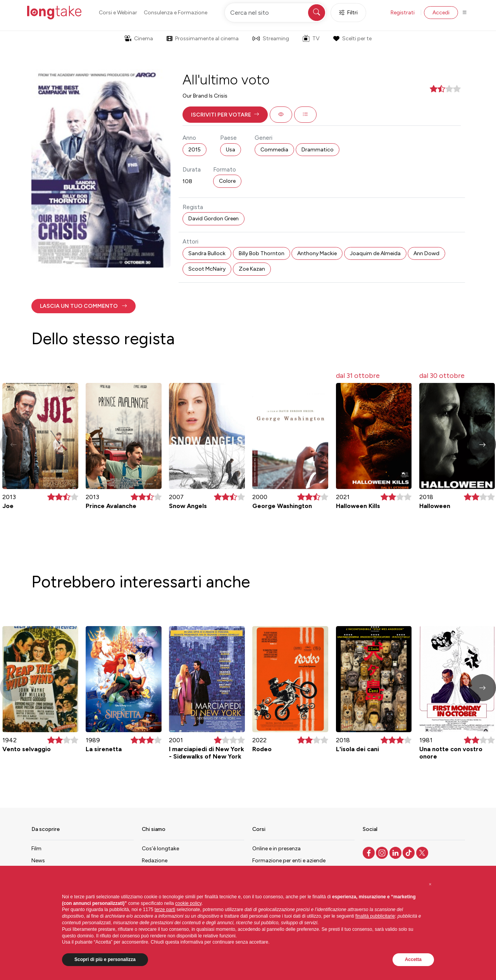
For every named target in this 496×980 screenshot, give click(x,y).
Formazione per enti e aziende (289, 861)
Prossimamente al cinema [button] (203, 39)
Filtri (348, 13)
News (38, 861)
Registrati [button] (403, 13)
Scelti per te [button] (352, 39)
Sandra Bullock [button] (207, 253)
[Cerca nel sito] (276, 13)
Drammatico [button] (318, 150)
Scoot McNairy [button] (207, 269)
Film (36, 849)
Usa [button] (231, 150)
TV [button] (311, 38)
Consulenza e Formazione (176, 13)
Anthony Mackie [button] (317, 253)
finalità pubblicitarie (375, 916)
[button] (225, 115)
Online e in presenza (276, 849)
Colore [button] (227, 181)
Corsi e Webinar (118, 13)
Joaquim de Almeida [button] (375, 253)
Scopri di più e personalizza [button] (105, 959)
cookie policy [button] (188, 903)
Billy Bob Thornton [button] (262, 253)
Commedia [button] (274, 150)
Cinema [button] (139, 39)
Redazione (155, 861)
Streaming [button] (271, 39)
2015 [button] (195, 150)
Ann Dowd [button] (426, 253)
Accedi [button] (441, 13)
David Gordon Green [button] (214, 219)
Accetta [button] (413, 959)
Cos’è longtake (160, 849)
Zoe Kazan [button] (252, 269)
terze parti (165, 910)
